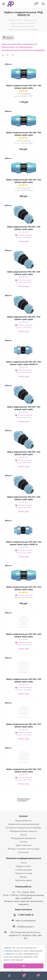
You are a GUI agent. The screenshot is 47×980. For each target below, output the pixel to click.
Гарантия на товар (24, 873)
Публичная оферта (24, 880)
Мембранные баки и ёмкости (24, 831)
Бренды (23, 877)
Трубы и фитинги (23, 845)
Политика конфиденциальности (23, 858)
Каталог (24, 816)
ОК (24, 966)
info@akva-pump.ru (26, 926)
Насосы (24, 835)
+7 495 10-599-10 (26, 915)
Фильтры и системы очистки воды (24, 849)
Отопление (24, 852)
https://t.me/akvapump (26, 921)
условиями (8, 951)
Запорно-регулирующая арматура (24, 824)
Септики (23, 842)
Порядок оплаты (23, 866)
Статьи (24, 863)
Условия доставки (24, 870)
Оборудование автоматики (23, 838)
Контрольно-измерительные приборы (24, 828)
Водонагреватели (23, 821)
